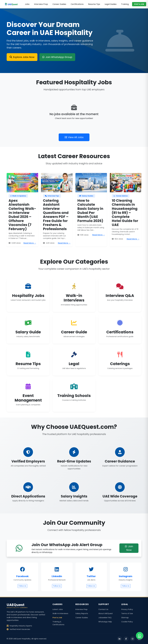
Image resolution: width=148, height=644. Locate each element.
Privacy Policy (127, 609)
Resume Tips (94, 4)
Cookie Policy (127, 622)
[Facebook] (126, 639)
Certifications (77, 4)
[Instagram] (133, 639)
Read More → (30, 255)
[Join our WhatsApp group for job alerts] (140, 636)
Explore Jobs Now (22, 57)
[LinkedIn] (120, 639)
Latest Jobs (58, 609)
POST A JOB (139, 4)
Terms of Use (127, 613)
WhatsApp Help (105, 622)
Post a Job (57, 618)
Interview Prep (41, 4)
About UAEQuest (106, 613)
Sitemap (125, 618)
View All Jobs (74, 149)
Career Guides (59, 4)
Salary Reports (82, 613)
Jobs (27, 4)
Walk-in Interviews (60, 613)
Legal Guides (111, 4)
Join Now (129, 560)
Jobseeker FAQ (105, 618)
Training (125, 4)
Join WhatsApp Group (57, 57)
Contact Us (103, 609)
